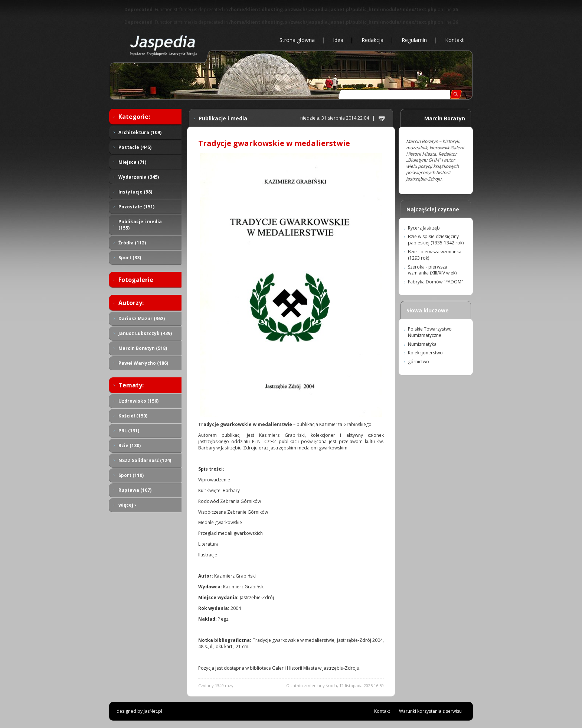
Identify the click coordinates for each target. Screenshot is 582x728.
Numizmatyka (422, 344)
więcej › (127, 505)
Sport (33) (130, 258)
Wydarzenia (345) (139, 177)
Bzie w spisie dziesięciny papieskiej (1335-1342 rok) (436, 240)
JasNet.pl (153, 711)
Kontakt (455, 40)
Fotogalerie (136, 280)
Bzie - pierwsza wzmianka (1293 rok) (435, 255)
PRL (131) (129, 431)
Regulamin (414, 40)
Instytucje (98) (135, 192)
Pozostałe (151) (136, 207)
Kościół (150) (133, 416)
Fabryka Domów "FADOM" (436, 282)
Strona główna (297, 40)
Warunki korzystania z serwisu (430, 711)
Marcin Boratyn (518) (143, 348)
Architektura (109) (140, 132)
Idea (338, 40)
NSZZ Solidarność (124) (145, 460)
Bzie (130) (130, 446)
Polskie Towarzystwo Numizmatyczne (430, 332)
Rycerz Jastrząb (424, 228)
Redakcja (372, 40)
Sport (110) (131, 475)
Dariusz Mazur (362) (142, 318)
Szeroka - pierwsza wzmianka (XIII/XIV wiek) (432, 270)
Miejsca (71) (132, 162)
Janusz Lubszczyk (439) (145, 333)
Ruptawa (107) (135, 490)
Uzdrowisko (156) (138, 401)
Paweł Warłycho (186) (143, 363)
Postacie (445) (135, 147)
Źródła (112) (132, 243)
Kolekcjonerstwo (425, 353)
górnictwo (418, 362)
